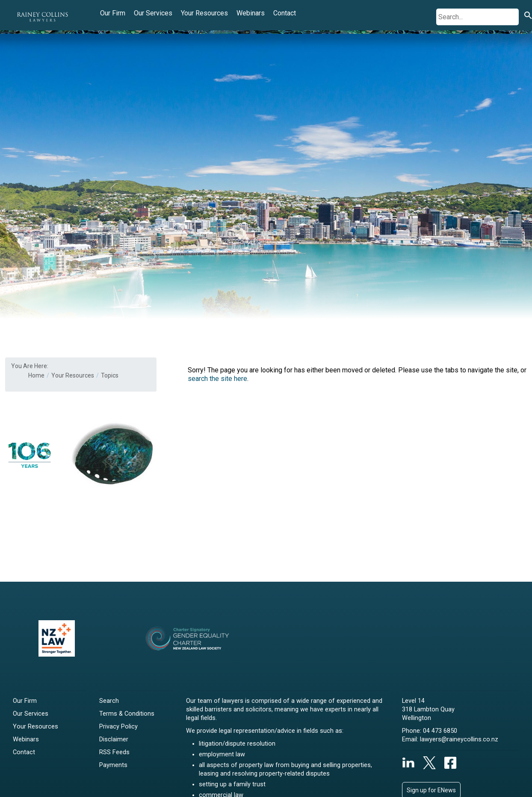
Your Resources (204, 13)
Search (109, 701)
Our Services (153, 13)
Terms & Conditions (127, 714)
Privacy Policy (118, 727)
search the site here (217, 379)
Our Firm (113, 13)
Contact (285, 13)
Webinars (251, 13)
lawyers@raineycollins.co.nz (459, 739)
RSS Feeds (114, 752)
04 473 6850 (440, 731)
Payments (113, 765)
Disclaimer (114, 739)
